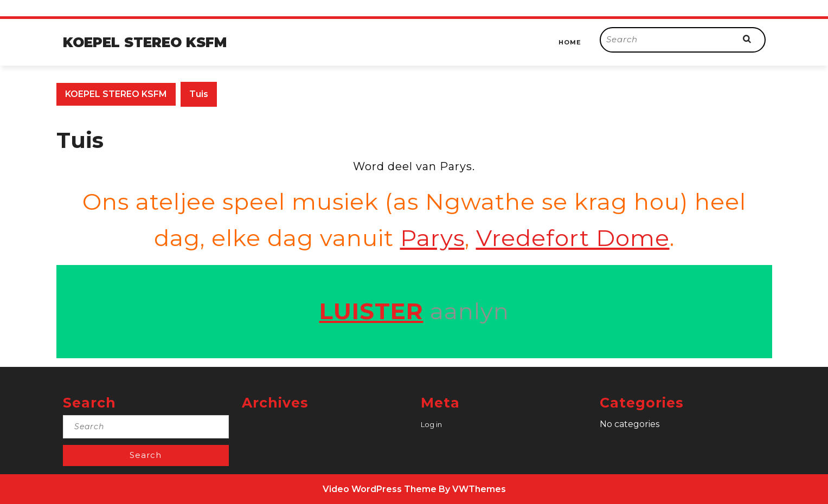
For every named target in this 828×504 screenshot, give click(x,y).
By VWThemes (472, 489)
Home (570, 42)
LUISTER (371, 311)
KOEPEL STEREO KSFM (145, 42)
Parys (432, 238)
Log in (431, 424)
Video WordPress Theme (380, 489)
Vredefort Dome (573, 238)
